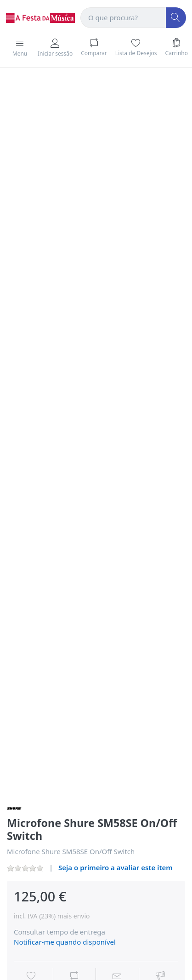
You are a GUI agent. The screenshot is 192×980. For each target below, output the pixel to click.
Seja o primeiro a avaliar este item (116, 867)
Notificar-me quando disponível (65, 942)
